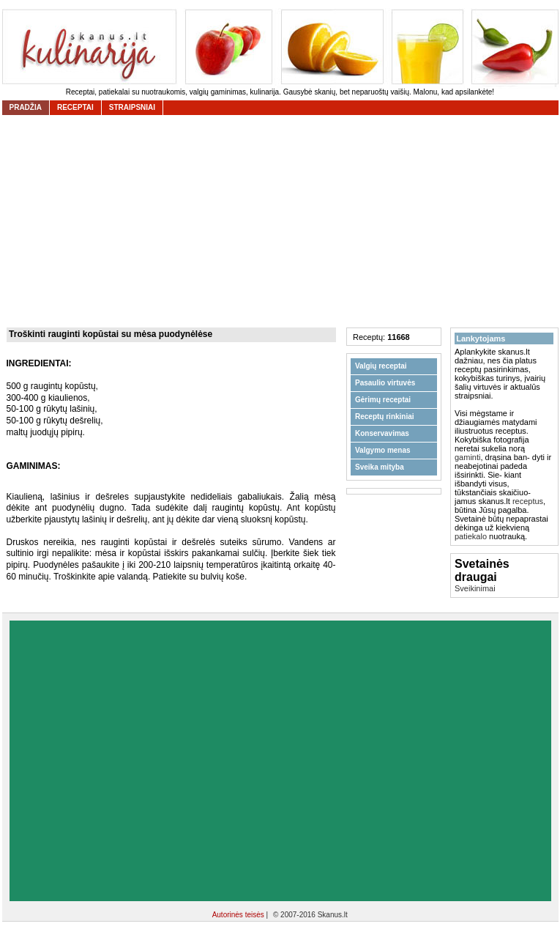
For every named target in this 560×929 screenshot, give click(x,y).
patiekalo (471, 536)
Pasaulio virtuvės (385, 383)
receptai (75, 107)
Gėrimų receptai (383, 400)
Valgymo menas (383, 450)
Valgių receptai (381, 366)
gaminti (467, 457)
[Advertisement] (139, 761)
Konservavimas (382, 433)
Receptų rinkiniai (385, 417)
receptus (528, 501)
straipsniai (132, 107)
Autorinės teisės (239, 915)
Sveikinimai (475, 588)
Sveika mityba (380, 467)
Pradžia (26, 107)
